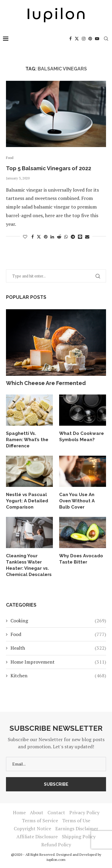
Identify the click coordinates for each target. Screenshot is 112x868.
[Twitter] (77, 39)
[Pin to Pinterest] (46, 237)
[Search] (106, 39)
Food (58, 634)
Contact (56, 812)
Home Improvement (58, 662)
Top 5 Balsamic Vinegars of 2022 (49, 168)
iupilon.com (56, 860)
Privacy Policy (84, 812)
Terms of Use (76, 820)
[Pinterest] (90, 39)
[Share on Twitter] (39, 237)
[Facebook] (70, 39)
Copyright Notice (32, 828)
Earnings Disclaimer (77, 828)
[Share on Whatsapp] (66, 237)
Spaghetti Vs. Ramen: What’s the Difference (27, 440)
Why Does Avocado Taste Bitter (81, 559)
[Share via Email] (87, 237)
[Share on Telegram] (73, 237)
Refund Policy (56, 845)
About (37, 812)
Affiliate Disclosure (37, 837)
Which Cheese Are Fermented (46, 383)
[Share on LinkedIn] (52, 237)
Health (58, 648)
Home (19, 812)
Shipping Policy (79, 837)
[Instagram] (84, 39)
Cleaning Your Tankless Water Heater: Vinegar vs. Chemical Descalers (29, 565)
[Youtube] (97, 39)
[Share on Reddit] (59, 237)
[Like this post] (25, 237)
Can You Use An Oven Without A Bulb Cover (77, 501)
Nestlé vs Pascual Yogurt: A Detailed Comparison (27, 501)
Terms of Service (40, 820)
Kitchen (58, 676)
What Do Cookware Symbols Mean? (82, 437)
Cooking (58, 621)
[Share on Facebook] (33, 237)
